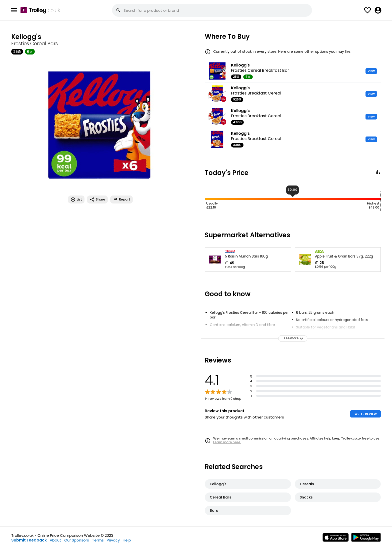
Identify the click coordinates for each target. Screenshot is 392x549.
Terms (98, 540)
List (76, 199)
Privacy (113, 540)
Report (121, 199)
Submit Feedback (29, 540)
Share (97, 199)
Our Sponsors (77, 540)
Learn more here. (227, 442)
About (55, 540)
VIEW (371, 71)
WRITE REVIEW (366, 414)
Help (127, 540)
